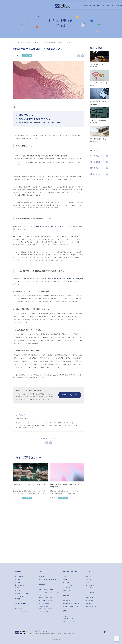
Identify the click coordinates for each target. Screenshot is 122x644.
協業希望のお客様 (91, 606)
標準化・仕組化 (53, 6)
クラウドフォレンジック (69, 619)
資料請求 (89, 603)
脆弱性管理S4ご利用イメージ (70, 606)
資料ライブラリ (95, 174)
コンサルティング (67, 616)
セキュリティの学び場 (33, 42)
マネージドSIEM (67, 591)
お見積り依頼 (90, 601)
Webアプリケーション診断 (46, 589)
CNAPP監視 (66, 582)
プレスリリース (90, 585)
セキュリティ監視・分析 (70, 571)
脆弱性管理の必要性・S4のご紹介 (72, 603)
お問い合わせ (90, 593)
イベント (89, 582)
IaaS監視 (65, 580)
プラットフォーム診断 (45, 609)
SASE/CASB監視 (67, 585)
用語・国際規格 (95, 162)
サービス (45, 6)
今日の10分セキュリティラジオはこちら (70, 395)
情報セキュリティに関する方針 (24, 593)
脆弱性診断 (42, 584)
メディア (89, 580)
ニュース (89, 571)
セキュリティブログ (68, 6)
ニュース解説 (45, 42)
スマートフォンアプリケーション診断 (49, 592)
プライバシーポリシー (21, 596)
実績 (60, 6)
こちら (78, 158)
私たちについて (19, 577)
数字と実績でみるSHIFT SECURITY (49, 580)
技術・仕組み (94, 168)
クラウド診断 (42, 595)
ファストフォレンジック (69, 622)
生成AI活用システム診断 (45, 598)
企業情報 (38, 6)
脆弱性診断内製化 (44, 606)
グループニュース (91, 588)
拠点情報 (18, 582)
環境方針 (18, 591)
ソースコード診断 (44, 612)
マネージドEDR (67, 588)
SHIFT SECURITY (19, 42)
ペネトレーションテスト (45, 601)
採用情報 (78, 6)
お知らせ (89, 577)
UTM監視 (65, 577)
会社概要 (18, 580)
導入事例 (41, 577)
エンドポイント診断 (44, 603)
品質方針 (18, 588)
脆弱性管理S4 (66, 601)
